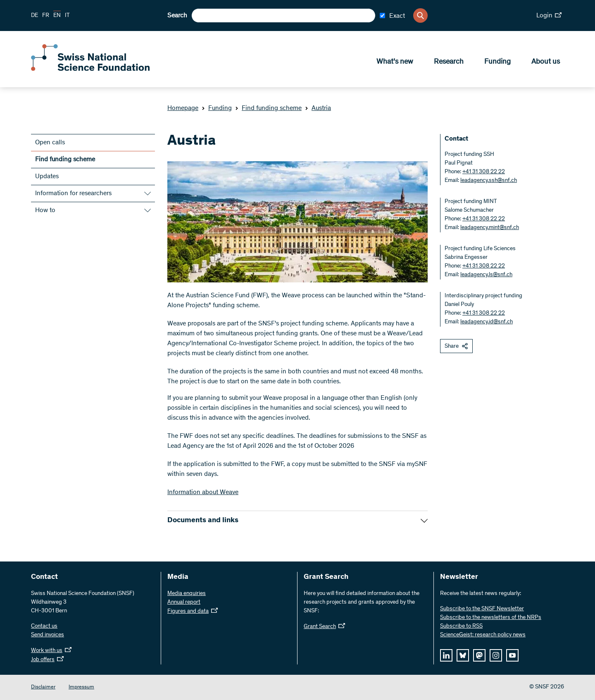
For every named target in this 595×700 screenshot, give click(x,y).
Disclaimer (43, 687)
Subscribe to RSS (461, 626)
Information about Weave (203, 492)
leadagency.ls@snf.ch (486, 275)
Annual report (184, 602)
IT (67, 16)
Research (449, 62)
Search (177, 16)
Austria (318, 108)
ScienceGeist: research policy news (483, 635)
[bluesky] (463, 655)
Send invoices (48, 635)
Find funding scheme (268, 108)
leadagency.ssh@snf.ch (489, 181)
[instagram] (496, 655)
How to (45, 210)
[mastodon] (479, 655)
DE (35, 16)
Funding (497, 62)
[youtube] (512, 655)
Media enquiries (187, 594)
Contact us (44, 626)
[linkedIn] (446, 655)
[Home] (91, 69)
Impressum (81, 687)
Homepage (183, 108)
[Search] (420, 16)
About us (546, 62)
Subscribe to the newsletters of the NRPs (491, 618)
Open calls (50, 143)
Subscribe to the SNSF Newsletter (482, 609)
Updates (47, 177)
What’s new (395, 62)
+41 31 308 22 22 (484, 172)
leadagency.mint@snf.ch (490, 228)
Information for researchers (73, 194)
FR (46, 16)
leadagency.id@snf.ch (487, 322)
